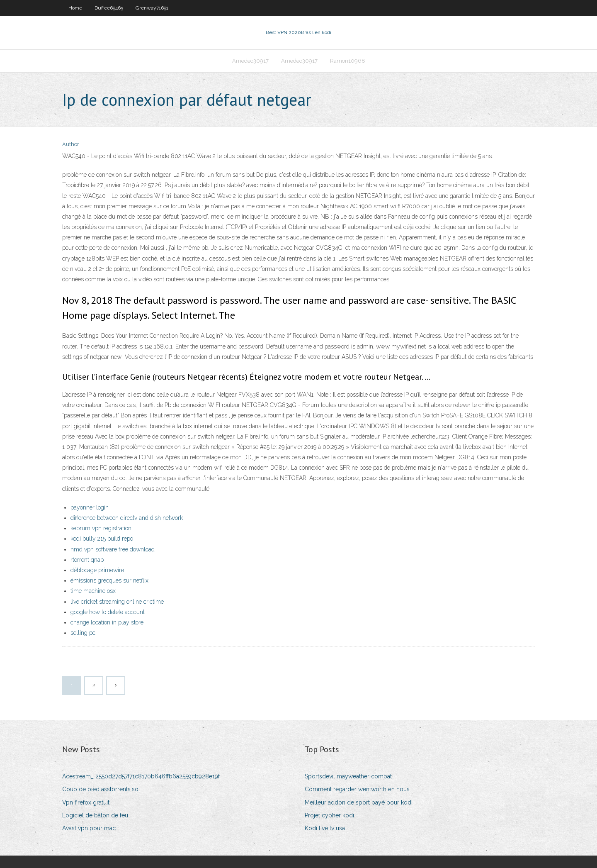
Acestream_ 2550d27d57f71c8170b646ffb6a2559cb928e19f (141, 776)
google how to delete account (108, 612)
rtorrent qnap (87, 560)
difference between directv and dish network (127, 518)
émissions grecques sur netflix (109, 580)
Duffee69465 (109, 8)
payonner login (90, 507)
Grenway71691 (152, 8)
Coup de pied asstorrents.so (100, 789)
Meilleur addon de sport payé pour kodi (359, 802)
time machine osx (93, 591)
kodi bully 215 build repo (102, 539)
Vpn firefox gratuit (86, 802)
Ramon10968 (348, 61)
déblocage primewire (97, 570)
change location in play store (107, 622)
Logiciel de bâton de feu (95, 815)
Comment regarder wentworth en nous (357, 789)
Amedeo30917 (250, 61)
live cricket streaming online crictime (117, 602)
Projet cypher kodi (329, 815)
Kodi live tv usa (325, 828)
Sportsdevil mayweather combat (348, 776)
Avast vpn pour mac (89, 828)
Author (71, 144)
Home (75, 8)
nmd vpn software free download (113, 549)
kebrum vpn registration (101, 528)
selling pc (83, 633)
